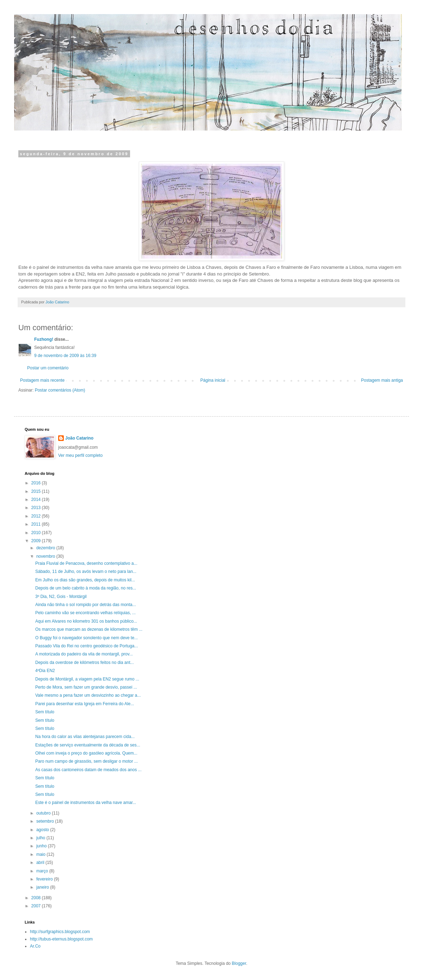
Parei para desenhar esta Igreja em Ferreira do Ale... (85, 704)
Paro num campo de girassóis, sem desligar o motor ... (87, 761)
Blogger (239, 963)
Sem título (45, 712)
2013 (37, 508)
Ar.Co (35, 946)
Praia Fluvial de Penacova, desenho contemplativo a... (86, 563)
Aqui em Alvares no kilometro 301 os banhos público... (86, 621)
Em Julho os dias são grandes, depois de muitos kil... (85, 580)
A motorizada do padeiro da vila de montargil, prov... (84, 654)
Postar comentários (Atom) (60, 390)
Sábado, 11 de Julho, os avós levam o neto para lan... (86, 571)
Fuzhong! (44, 339)
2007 (37, 906)
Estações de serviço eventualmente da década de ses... (88, 745)
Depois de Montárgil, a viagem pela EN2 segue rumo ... (87, 679)
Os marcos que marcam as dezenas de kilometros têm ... (89, 629)
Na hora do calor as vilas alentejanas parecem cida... (85, 737)
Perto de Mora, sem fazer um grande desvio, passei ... (86, 687)
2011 (37, 524)
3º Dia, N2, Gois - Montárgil (61, 597)
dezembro (46, 548)
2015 (37, 491)
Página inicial (213, 380)
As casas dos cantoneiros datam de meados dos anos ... (88, 770)
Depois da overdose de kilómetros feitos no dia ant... (85, 663)
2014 (37, 500)
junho (42, 846)
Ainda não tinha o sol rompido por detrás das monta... (86, 605)
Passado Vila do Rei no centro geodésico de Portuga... (87, 646)
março (43, 871)
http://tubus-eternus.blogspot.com (61, 939)
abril (41, 863)
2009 (37, 541)
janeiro (43, 887)
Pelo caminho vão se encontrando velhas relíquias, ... (85, 613)
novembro (46, 556)
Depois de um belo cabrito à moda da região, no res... (86, 588)
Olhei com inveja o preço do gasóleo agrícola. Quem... (86, 753)
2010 (37, 533)
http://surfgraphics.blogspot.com (60, 932)
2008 (37, 898)
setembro (46, 821)
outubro (44, 813)
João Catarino (79, 438)
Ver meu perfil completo (80, 455)
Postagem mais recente (42, 380)
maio (41, 854)
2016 (37, 483)
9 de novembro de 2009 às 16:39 (65, 356)
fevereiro (45, 879)
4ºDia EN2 (45, 671)
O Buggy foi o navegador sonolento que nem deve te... (87, 638)
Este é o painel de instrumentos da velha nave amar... (86, 803)
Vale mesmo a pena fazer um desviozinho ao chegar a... (88, 695)
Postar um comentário (48, 368)
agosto (43, 830)
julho (41, 838)
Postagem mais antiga (382, 380)
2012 (37, 516)
